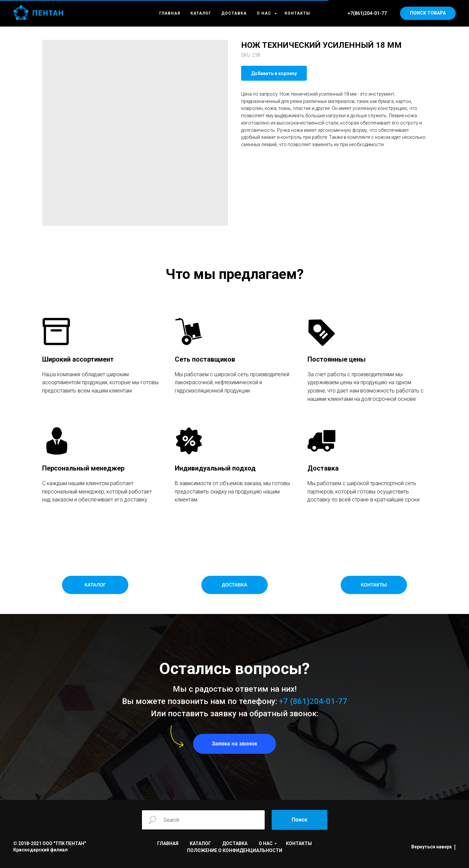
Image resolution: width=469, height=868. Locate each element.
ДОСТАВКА (234, 13)
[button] (234, 744)
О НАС (265, 13)
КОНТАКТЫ (297, 13)
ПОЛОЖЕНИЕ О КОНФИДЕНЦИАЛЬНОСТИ (235, 850)
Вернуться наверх (434, 847)
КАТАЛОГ (201, 13)
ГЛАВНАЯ (170, 13)
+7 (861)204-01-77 (313, 701)
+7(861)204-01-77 (367, 13)
